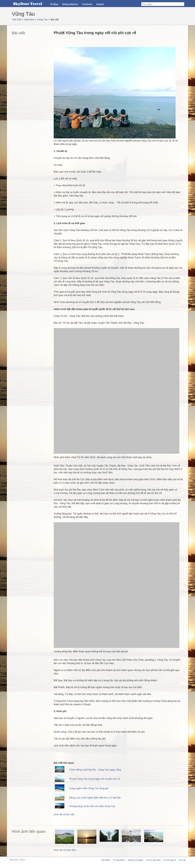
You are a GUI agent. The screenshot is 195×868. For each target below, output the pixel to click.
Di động (54, 4)
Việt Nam (29, 20)
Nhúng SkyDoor (70, 4)
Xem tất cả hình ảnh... (66, 850)
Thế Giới (17, 20)
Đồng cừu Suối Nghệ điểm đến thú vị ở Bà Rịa (95, 798)
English (100, 4)
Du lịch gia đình (153, 860)
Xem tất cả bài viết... (65, 814)
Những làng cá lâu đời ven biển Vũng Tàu (92, 806)
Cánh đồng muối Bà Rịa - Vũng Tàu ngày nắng (95, 770)
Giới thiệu (105, 860)
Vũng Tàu (42, 20)
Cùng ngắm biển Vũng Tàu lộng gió (89, 788)
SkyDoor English (135, 860)
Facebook (87, 4)
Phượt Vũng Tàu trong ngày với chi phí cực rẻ (95, 779)
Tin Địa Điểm (119, 860)
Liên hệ (182, 860)
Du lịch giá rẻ (170, 860)
